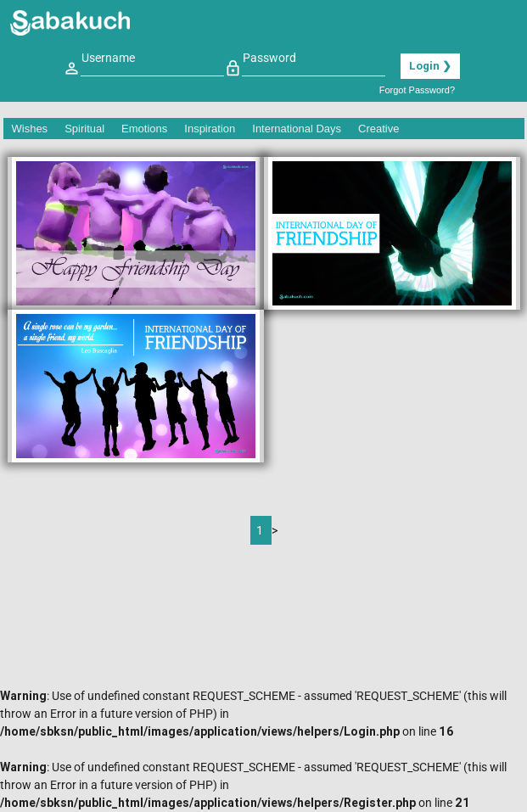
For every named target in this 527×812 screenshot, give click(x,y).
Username (108, 58)
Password (269, 58)
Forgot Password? (417, 90)
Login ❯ (430, 66)
